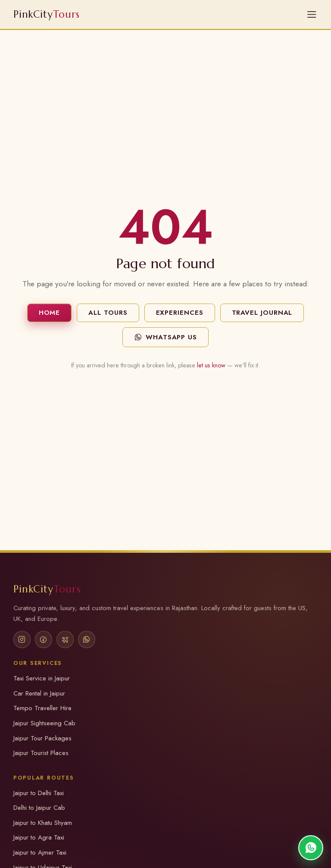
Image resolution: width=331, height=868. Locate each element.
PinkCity (47, 589)
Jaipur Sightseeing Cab (44, 723)
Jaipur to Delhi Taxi (39, 793)
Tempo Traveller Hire (42, 708)
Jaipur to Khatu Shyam (43, 823)
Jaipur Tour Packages (42, 738)
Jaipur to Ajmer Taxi (40, 852)
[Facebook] (44, 639)
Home (50, 313)
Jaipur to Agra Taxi (39, 837)
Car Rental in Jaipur (39, 693)
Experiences (180, 313)
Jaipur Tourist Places (41, 753)
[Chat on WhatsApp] (311, 848)
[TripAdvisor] (65, 639)
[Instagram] (22, 639)
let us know (211, 365)
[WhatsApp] (87, 639)
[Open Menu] (312, 14)
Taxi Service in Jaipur (42, 678)
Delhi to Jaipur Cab (39, 808)
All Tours (108, 313)
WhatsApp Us (165, 337)
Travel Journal (262, 313)
